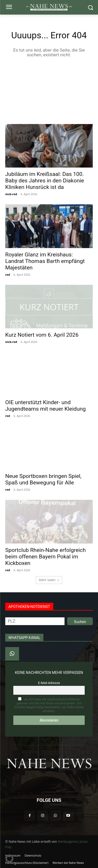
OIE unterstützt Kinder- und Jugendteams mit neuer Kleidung (45, 406)
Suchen (80, 622)
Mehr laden (49, 580)
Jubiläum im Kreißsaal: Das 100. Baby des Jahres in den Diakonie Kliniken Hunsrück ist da (45, 181)
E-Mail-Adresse (49, 683)
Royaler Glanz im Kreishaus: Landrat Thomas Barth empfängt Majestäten (45, 261)
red (8, 275)
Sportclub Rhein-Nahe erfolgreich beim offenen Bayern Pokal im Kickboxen (45, 557)
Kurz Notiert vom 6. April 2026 (42, 335)
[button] (9, 859)
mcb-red (11, 194)
